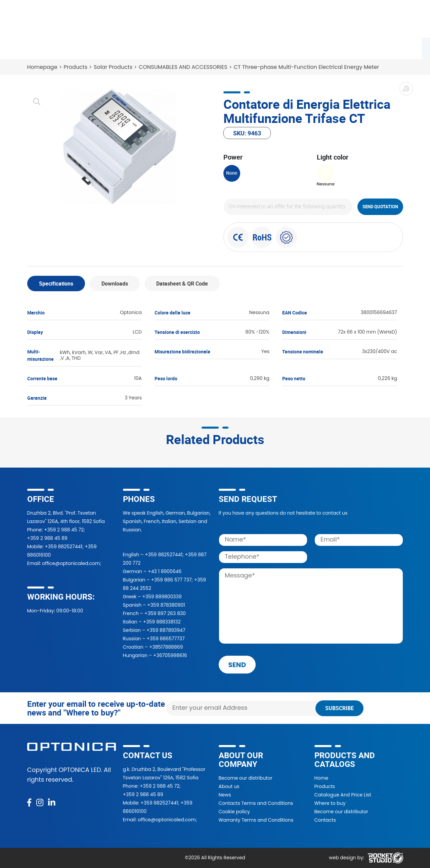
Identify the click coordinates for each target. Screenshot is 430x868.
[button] (320, 19)
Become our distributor (246, 778)
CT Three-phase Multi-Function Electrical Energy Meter (307, 67)
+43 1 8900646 (165, 571)
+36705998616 (170, 655)
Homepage (42, 67)
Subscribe (339, 708)
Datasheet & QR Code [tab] (182, 284)
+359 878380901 (166, 605)
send (237, 665)
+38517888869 (166, 647)
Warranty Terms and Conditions (256, 820)
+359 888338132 (162, 622)
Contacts (346, 47)
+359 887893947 (166, 630)
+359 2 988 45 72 (64, 530)
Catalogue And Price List (343, 795)
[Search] (259, 19)
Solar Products (113, 67)
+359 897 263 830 (165, 613)
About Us (277, 47)
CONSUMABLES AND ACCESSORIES (183, 67)
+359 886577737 (165, 639)
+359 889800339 (162, 597)
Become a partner (188, 47)
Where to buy (131, 47)
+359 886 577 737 (171, 580)
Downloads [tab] (115, 284)
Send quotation (380, 207)
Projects (238, 47)
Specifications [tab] (56, 284)
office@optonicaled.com (71, 563)
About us (229, 786)
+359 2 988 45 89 (47, 538)
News (312, 47)
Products (43, 47)
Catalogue (84, 47)
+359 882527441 (63, 547)
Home (321, 778)
